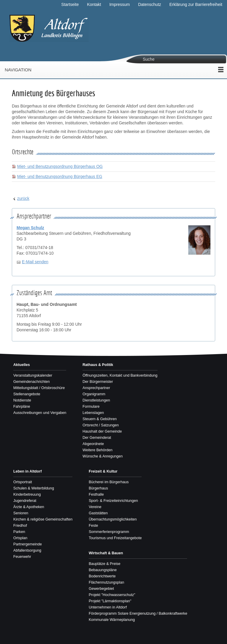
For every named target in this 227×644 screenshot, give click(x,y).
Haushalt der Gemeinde (102, 431)
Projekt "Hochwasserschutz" (112, 595)
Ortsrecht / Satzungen (101, 425)
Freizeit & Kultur (103, 471)
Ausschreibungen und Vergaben (40, 413)
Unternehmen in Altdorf (108, 607)
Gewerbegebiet (101, 589)
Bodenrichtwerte (102, 576)
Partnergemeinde (28, 544)
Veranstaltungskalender (33, 375)
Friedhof (20, 526)
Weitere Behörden (97, 450)
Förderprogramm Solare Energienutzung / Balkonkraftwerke (138, 614)
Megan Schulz (30, 228)
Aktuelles (22, 365)
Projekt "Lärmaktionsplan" (110, 601)
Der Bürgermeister (98, 382)
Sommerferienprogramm (109, 532)
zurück (23, 198)
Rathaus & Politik (98, 365)
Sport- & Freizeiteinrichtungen (113, 501)
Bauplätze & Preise (104, 564)
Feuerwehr (22, 557)
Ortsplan (20, 538)
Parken (19, 532)
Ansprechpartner (96, 388)
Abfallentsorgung (27, 550)
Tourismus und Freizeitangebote (115, 538)
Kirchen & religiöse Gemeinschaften (43, 519)
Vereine (95, 507)
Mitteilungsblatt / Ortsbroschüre (39, 388)
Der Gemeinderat (97, 438)
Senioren (21, 513)
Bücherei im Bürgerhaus (109, 482)
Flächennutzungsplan (106, 582)
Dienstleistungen (96, 400)
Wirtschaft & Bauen (106, 553)
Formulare (91, 407)
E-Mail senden (35, 262)
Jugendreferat (25, 501)
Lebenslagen (93, 413)
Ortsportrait (23, 482)
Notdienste (22, 400)
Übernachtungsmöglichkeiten (113, 519)
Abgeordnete (93, 444)
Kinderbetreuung (27, 494)
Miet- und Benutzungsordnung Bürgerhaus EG (60, 176)
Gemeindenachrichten (31, 382)
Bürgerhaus (98, 488)
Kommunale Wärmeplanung (112, 620)
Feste (93, 526)
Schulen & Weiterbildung (34, 488)
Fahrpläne (22, 407)
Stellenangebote (27, 394)
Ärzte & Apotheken (29, 507)
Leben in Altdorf (27, 471)
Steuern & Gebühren (100, 419)
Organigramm (94, 394)
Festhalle (96, 494)
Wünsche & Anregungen (103, 456)
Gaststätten (98, 513)
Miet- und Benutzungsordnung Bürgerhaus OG (60, 166)
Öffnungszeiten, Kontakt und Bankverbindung (120, 375)
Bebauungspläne (103, 570)
